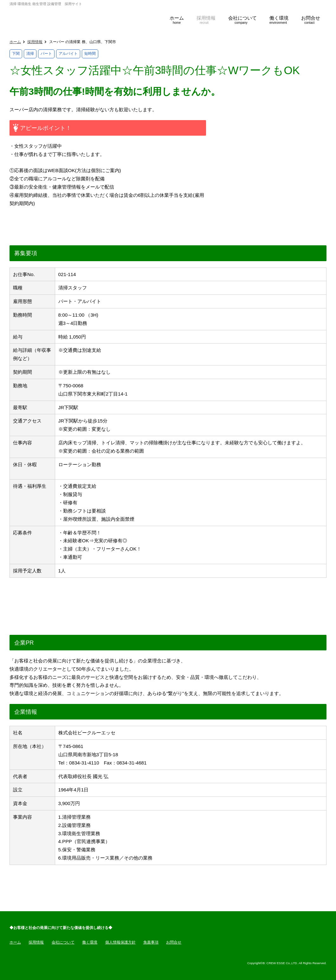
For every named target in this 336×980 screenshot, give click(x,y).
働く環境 (90, 942)
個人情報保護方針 (120, 942)
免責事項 (151, 942)
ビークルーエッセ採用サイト (79, 17)
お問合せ (174, 942)
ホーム (15, 42)
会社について (63, 942)
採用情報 (35, 42)
